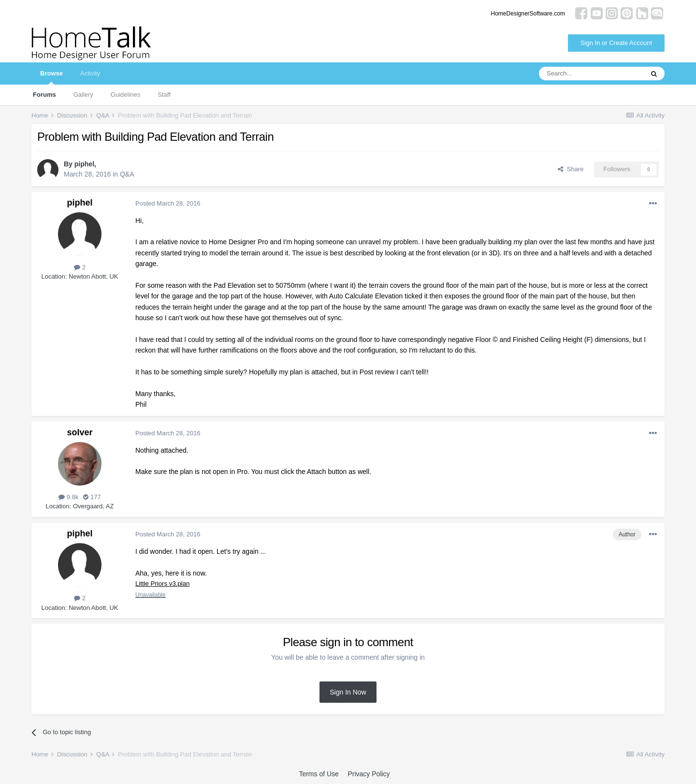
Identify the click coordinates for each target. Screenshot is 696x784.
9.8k (68, 497)
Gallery (83, 95)
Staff (164, 95)
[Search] (591, 74)
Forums (44, 95)
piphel (84, 164)
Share (571, 169)
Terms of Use (319, 774)
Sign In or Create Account (616, 43)
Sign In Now (348, 692)
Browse (51, 77)
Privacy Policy (369, 774)
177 (92, 497)
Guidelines (125, 95)
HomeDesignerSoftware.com (528, 14)
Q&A (127, 174)
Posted (168, 203)
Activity (90, 73)
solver (80, 432)
